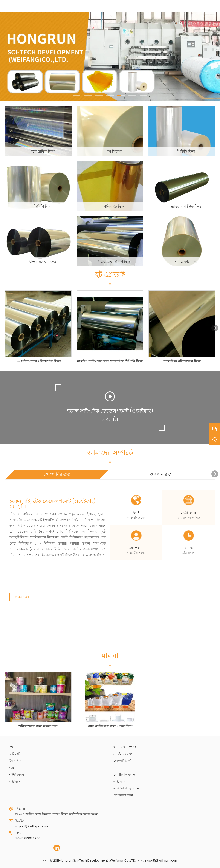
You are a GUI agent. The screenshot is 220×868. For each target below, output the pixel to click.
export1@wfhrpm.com (32, 826)
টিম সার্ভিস (15, 761)
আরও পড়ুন (22, 594)
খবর (11, 768)
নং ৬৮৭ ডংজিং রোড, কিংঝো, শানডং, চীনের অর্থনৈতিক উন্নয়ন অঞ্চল (57, 814)
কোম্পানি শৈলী (122, 761)
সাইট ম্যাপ (15, 781)
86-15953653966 (28, 838)
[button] (76, 96)
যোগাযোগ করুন (123, 795)
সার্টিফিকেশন (16, 775)
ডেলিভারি (15, 754)
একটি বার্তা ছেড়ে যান (126, 788)
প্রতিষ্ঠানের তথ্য (123, 754)
